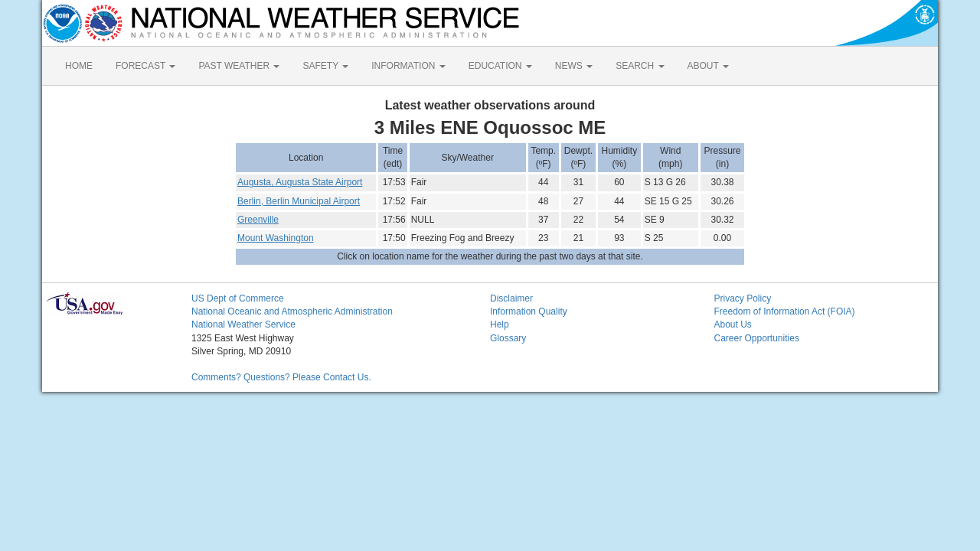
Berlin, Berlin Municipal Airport (299, 201)
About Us (733, 324)
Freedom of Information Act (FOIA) (785, 311)
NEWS (574, 66)
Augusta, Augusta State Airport (300, 182)
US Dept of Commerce (238, 298)
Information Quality (529, 311)
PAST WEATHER (239, 66)
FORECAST (145, 66)
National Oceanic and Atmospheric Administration (292, 311)
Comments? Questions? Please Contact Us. (281, 377)
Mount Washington (276, 238)
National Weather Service (243, 324)
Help (500, 324)
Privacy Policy (743, 298)
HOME (79, 66)
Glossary (508, 338)
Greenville (258, 220)
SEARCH (640, 66)
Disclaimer (511, 298)
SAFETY (325, 66)
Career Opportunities (757, 338)
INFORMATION (408, 66)
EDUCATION (500, 66)
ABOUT (708, 66)
